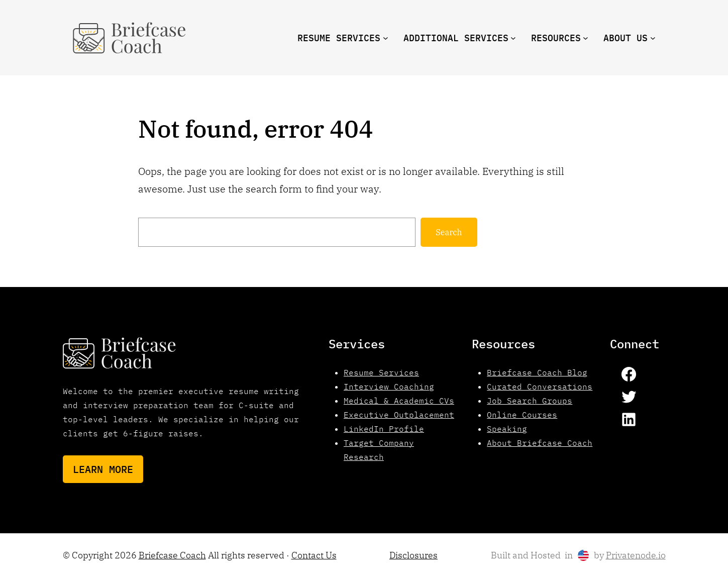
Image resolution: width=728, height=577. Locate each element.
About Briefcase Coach (540, 443)
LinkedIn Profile (384, 429)
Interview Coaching (389, 387)
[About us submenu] (653, 38)
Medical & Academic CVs (399, 401)
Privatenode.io (636, 555)
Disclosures (413, 555)
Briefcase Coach (172, 555)
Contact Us (314, 555)
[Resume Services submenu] (386, 38)
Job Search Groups (530, 401)
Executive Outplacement (399, 415)
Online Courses (522, 415)
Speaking (507, 429)
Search (449, 232)
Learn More (103, 469)
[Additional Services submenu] (513, 38)
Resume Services (381, 372)
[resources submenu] (586, 38)
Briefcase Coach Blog (537, 372)
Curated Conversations (540, 387)
